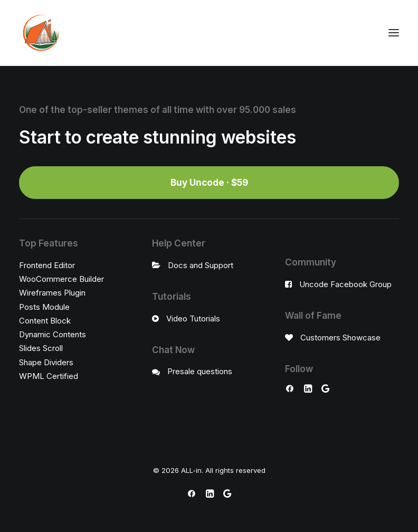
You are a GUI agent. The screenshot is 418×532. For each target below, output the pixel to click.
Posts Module (44, 307)
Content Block (45, 321)
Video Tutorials (193, 319)
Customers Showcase (340, 338)
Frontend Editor (47, 265)
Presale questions (200, 371)
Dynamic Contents (53, 334)
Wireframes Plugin (52, 293)
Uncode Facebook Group (345, 284)
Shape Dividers (46, 362)
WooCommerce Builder (61, 279)
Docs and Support (201, 265)
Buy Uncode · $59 (209, 183)
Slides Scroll (41, 348)
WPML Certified (49, 376)
